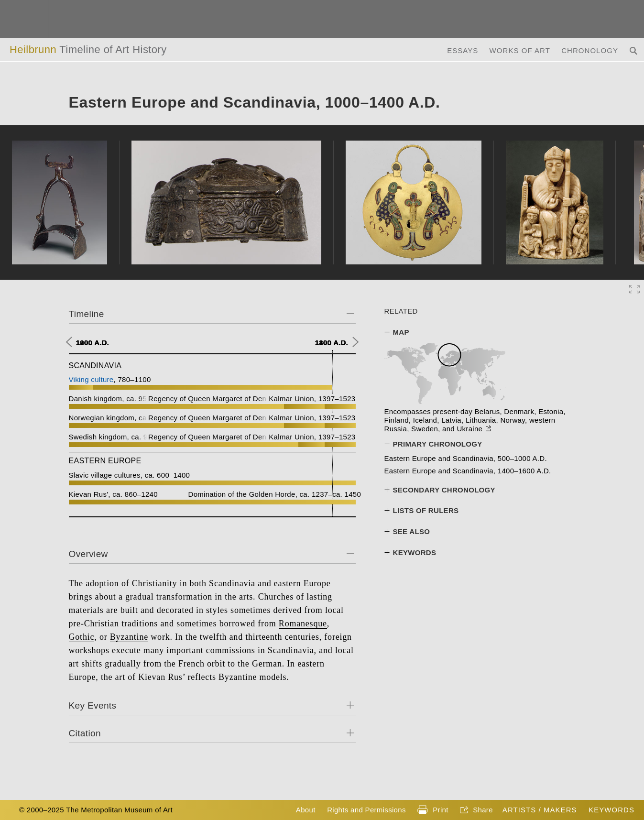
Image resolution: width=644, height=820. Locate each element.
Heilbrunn (88, 49)
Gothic (82, 637)
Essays (463, 50)
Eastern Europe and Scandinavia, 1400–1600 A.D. (468, 471)
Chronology (590, 50)
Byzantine (129, 637)
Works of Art (520, 50)
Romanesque (303, 623)
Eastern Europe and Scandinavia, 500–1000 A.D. (466, 458)
